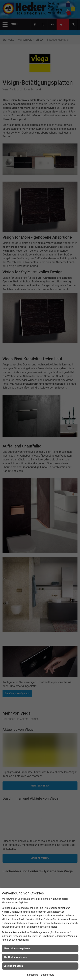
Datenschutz (48, 975)
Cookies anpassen (13, 966)
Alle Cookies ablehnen (15, 957)
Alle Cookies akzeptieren (17, 949)
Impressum (32, 975)
